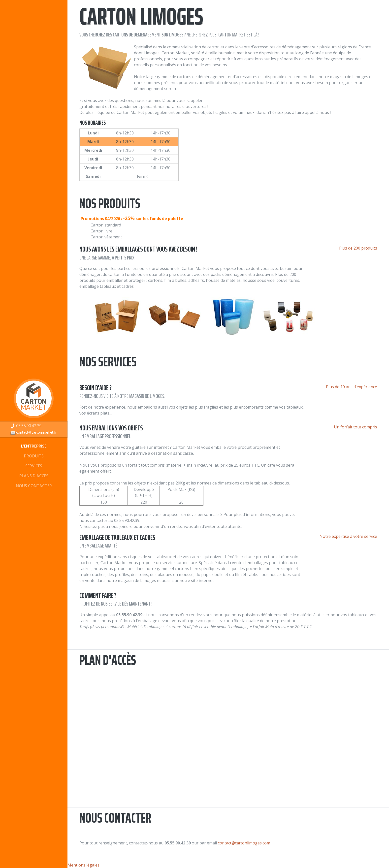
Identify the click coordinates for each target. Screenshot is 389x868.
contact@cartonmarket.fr (33, 432)
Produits (34, 456)
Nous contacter (34, 486)
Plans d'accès (34, 476)
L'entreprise (34, 446)
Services (34, 466)
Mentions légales (83, 865)
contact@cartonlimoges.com (244, 843)
